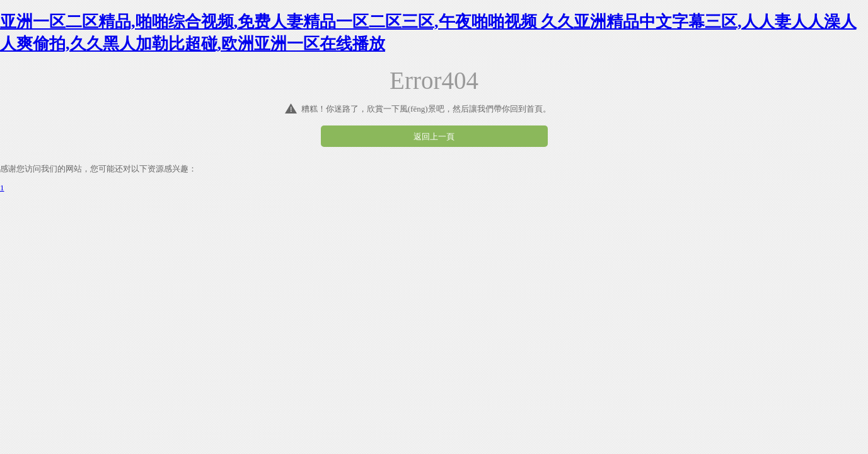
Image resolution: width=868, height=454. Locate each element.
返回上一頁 (434, 137)
